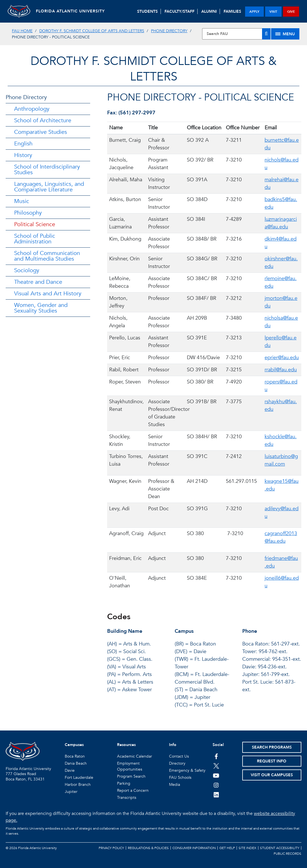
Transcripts (127, 798)
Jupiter (71, 792)
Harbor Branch (78, 785)
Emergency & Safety (187, 770)
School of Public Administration (35, 239)
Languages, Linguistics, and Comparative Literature (49, 187)
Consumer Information (194, 848)
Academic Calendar (135, 756)
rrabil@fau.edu (281, 370)
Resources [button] (126, 745)
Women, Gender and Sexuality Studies (41, 308)
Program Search (131, 776)
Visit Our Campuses (272, 775)
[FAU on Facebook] (216, 756)
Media (175, 785)
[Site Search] (236, 34)
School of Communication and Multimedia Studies (47, 256)
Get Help (227, 848)
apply (254, 12)
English (23, 144)
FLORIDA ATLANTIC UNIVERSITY (70, 11)
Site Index (247, 848)
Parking (124, 783)
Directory (177, 763)
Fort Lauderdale (79, 778)
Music (22, 201)
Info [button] (173, 745)
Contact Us (179, 756)
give (291, 12)
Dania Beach (76, 763)
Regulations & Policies (148, 848)
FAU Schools (180, 778)
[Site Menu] (285, 34)
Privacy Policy (111, 848)
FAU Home (22, 31)
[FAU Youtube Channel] (216, 775)
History (23, 155)
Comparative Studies (41, 132)
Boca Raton (75, 756)
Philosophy (28, 213)
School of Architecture (43, 120)
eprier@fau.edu (282, 358)
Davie (70, 770)
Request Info (272, 761)
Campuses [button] (74, 745)
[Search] (266, 34)
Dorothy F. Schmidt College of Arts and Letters (92, 31)
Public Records (287, 854)
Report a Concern (133, 790)
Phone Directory (169, 31)
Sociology (27, 270)
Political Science (35, 224)
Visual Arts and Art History (48, 294)
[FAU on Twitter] (216, 766)
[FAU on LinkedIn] (216, 795)
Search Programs (272, 747)
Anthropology (32, 109)
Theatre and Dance (38, 282)
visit (273, 12)
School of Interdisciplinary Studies (47, 170)
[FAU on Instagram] (216, 785)
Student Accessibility (280, 848)
